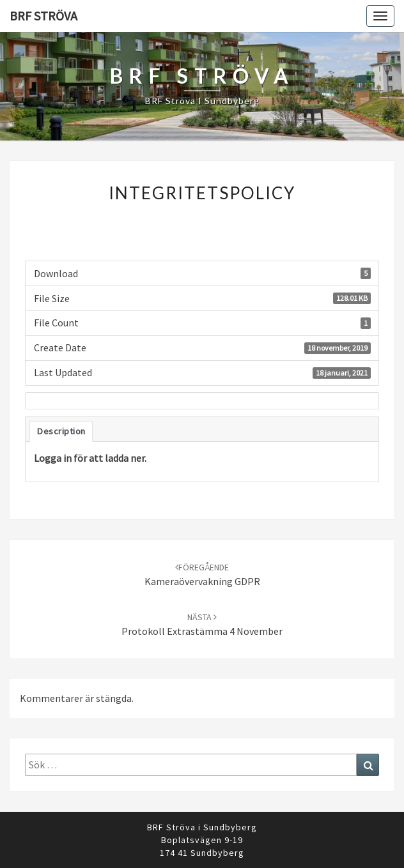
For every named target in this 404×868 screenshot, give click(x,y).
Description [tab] (61, 431)
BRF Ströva (43, 16)
